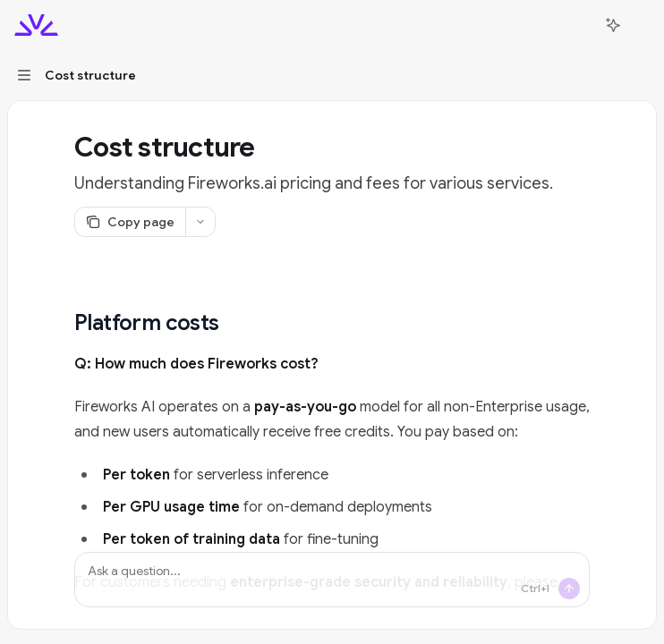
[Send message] (569, 589)
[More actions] (641, 25)
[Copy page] (130, 222)
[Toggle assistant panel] (613, 25)
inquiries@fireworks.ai (272, 607)
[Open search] (580, 25)
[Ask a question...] (332, 580)
